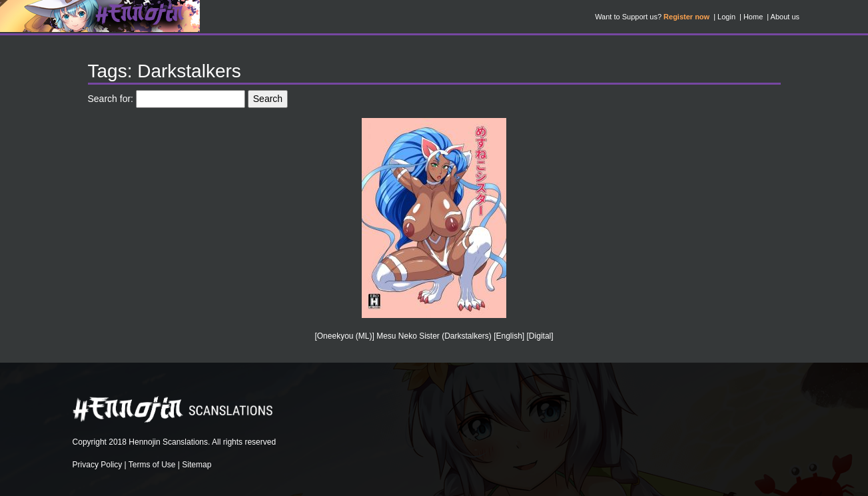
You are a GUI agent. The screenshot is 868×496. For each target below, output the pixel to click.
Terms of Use (152, 465)
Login (726, 17)
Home (753, 17)
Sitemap (197, 465)
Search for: (111, 99)
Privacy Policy (98, 465)
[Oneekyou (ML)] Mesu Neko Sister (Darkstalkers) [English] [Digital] (434, 336)
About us (785, 17)
